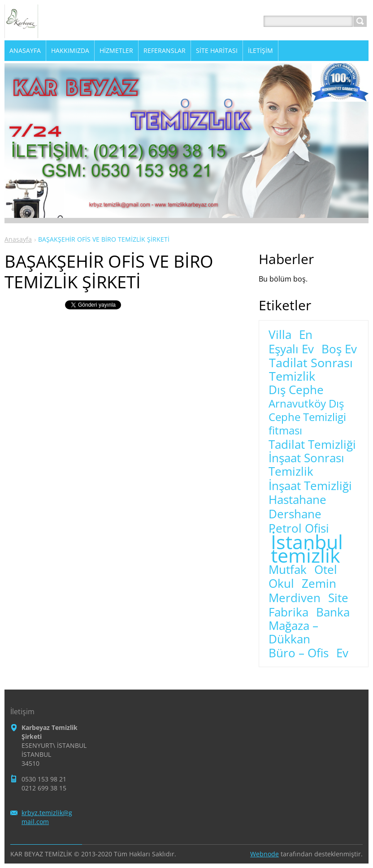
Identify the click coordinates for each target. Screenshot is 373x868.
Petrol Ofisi (299, 529)
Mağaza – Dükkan (293, 633)
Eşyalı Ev (291, 349)
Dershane (295, 514)
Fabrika (288, 612)
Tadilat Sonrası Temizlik (311, 369)
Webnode (265, 854)
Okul (281, 584)
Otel (326, 570)
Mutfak (288, 570)
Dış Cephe (296, 390)
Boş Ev (339, 349)
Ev (342, 653)
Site (338, 598)
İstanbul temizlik (307, 549)
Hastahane (297, 500)
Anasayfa (18, 239)
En (306, 335)
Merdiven (295, 598)
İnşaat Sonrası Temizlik (306, 465)
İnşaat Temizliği (310, 486)
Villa (280, 335)
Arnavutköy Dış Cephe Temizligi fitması (307, 417)
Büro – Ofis (299, 653)
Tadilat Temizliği (312, 445)
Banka (333, 612)
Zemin (319, 584)
